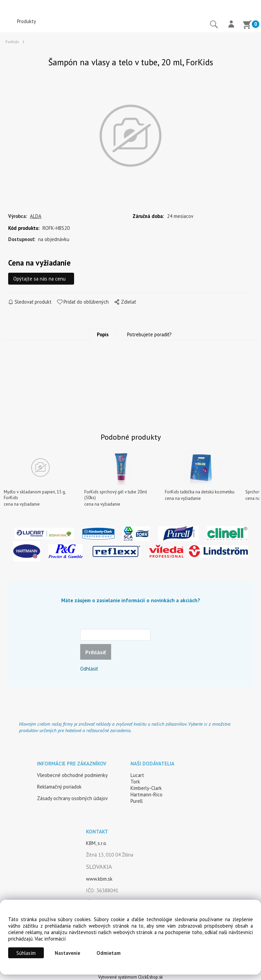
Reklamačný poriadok (59, 787)
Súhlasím (26, 953)
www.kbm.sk (99, 879)
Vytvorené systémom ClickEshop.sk (130, 977)
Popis (103, 335)
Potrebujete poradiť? (149, 335)
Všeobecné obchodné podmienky (72, 775)
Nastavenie (67, 953)
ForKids (12, 42)
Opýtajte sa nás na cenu (39, 279)
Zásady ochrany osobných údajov (72, 798)
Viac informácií (50, 939)
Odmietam (109, 953)
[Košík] (247, 26)
